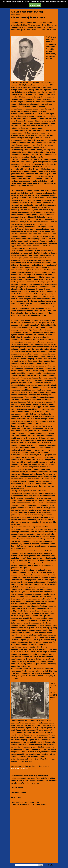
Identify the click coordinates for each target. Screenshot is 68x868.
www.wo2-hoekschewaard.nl (21, 769)
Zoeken (41, 865)
